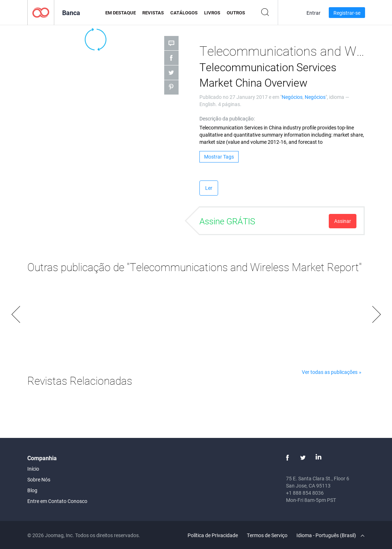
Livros (212, 13)
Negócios (292, 97)
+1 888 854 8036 (305, 493)
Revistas (153, 13)
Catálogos (184, 13)
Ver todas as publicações (330, 372)
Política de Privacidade (213, 535)
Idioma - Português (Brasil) (330, 535)
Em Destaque (121, 13)
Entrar (313, 13)
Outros (236, 13)
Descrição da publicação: (227, 118)
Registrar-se (347, 13)
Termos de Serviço (267, 535)
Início (33, 469)
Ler (209, 188)
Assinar (343, 221)
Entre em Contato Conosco (57, 501)
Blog (32, 490)
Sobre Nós (39, 479)
